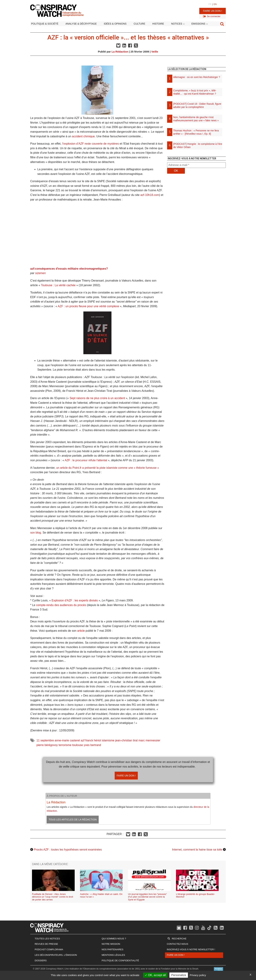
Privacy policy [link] (198, 975)
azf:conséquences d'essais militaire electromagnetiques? (69, 269)
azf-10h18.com (150, 195)
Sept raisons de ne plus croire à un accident (97, 398)
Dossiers (41, 960)
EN (215, 4)
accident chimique (83, 136)
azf (83, 740)
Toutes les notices (47, 939)
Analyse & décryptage (81, 24)
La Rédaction (120, 52)
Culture (139, 24)
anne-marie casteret (67, 740)
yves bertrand (92, 745)
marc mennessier (149, 740)
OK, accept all (155, 975)
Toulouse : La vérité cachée (58, 285)
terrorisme (65, 745)
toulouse (78, 745)
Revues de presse (46, 944)
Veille (155, 52)
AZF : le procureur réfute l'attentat (86, 460)
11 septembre (45, 740)
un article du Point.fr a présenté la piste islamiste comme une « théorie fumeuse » (108, 468)
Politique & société (45, 24)
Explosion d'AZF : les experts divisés (75, 600)
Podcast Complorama (49, 949)
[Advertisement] (196, 214)
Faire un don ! (213, 11)
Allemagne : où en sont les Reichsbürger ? (197, 77)
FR (210, 4)
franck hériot (93, 740)
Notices (177, 24)
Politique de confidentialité (120, 960)
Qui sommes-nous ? (114, 939)
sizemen (41, 273)
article (81, 631)
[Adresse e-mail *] (196, 165)
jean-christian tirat (126, 740)
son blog (36, 533)
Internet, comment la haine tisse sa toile (197, 850)
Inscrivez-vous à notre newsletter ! (191, 949)
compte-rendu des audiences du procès (61, 605)
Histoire (158, 24)
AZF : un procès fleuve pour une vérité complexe (88, 306)
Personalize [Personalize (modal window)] (179, 975)
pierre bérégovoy (47, 745)
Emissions (198, 24)
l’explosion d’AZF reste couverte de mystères (90, 144)
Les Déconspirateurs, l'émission (56, 955)
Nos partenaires (113, 949)
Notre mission (111, 944)
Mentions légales (113, 955)
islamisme (108, 740)
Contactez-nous (177, 944)
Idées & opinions (115, 24)
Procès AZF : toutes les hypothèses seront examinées (68, 850)
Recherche (179, 939)
